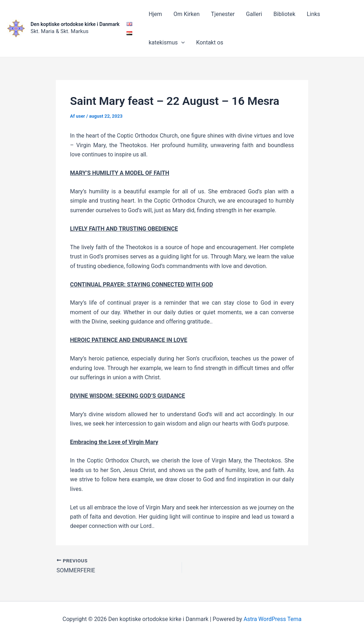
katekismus (167, 43)
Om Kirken (187, 14)
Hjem (155, 14)
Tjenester (223, 14)
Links (314, 14)
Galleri (254, 14)
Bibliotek (284, 14)
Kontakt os (210, 42)
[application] (181, 43)
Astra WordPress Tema (272, 619)
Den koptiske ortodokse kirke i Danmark (75, 24)
